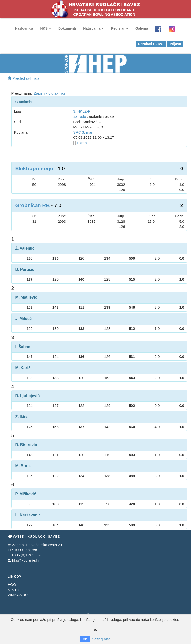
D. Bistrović (26, 445)
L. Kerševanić (28, 515)
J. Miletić (24, 319)
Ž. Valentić (25, 248)
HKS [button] (45, 28)
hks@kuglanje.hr (26, 560)
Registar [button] (120, 28)
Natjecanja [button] (93, 28)
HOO (12, 585)
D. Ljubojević (28, 396)
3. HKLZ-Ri (82, 111)
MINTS (14, 590)
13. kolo (80, 117)
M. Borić (23, 466)
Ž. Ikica (22, 417)
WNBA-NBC (18, 595)
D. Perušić (25, 269)
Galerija (142, 28)
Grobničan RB (33, 205)
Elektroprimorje (34, 168)
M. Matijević (26, 297)
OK (85, 639)
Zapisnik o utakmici (49, 93)
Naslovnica (24, 28)
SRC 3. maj (83, 132)
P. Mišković (26, 494)
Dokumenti (67, 28)
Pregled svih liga (24, 78)
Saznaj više (101, 639)
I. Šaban (23, 347)
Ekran (82, 143)
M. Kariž (23, 368)
